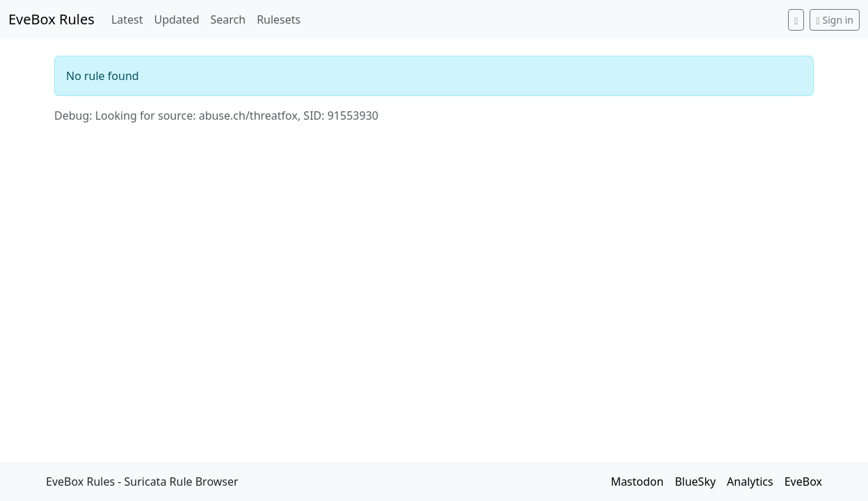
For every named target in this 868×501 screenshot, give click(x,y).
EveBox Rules (51, 19)
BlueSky (695, 482)
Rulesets (279, 19)
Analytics (750, 482)
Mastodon (637, 482)
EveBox (803, 482)
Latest (127, 19)
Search (228, 19)
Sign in (835, 20)
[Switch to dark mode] (796, 20)
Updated (176, 19)
